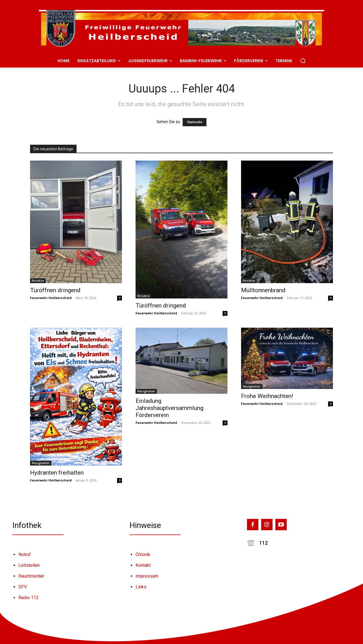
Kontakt (143, 565)
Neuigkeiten (41, 463)
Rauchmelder (31, 576)
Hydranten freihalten (57, 473)
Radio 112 (29, 598)
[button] (303, 61)
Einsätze (38, 281)
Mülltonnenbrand (263, 290)
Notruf (25, 554)
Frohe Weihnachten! (267, 396)
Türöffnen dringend (55, 290)
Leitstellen (29, 565)
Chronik (143, 554)
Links (141, 587)
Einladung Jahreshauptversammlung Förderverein (169, 408)
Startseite (195, 122)
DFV (23, 587)
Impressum (147, 576)
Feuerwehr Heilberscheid (51, 298)
